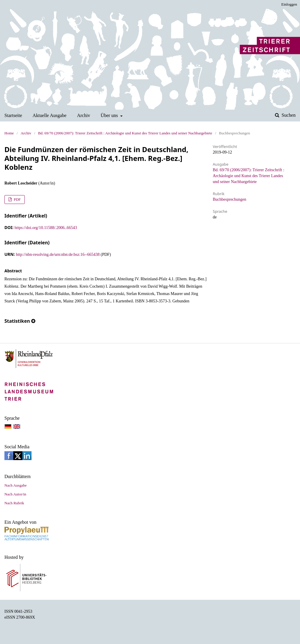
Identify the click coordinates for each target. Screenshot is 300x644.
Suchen (288, 115)
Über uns (110, 115)
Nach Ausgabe (15, 485)
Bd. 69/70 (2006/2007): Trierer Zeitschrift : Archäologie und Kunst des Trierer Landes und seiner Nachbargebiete (125, 133)
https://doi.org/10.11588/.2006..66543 (46, 228)
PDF (17, 199)
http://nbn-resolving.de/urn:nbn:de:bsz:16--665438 (58, 255)
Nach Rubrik (14, 503)
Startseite (13, 115)
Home (9, 133)
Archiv (84, 115)
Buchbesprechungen (230, 199)
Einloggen (289, 4)
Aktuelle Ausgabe (50, 115)
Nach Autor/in (15, 494)
